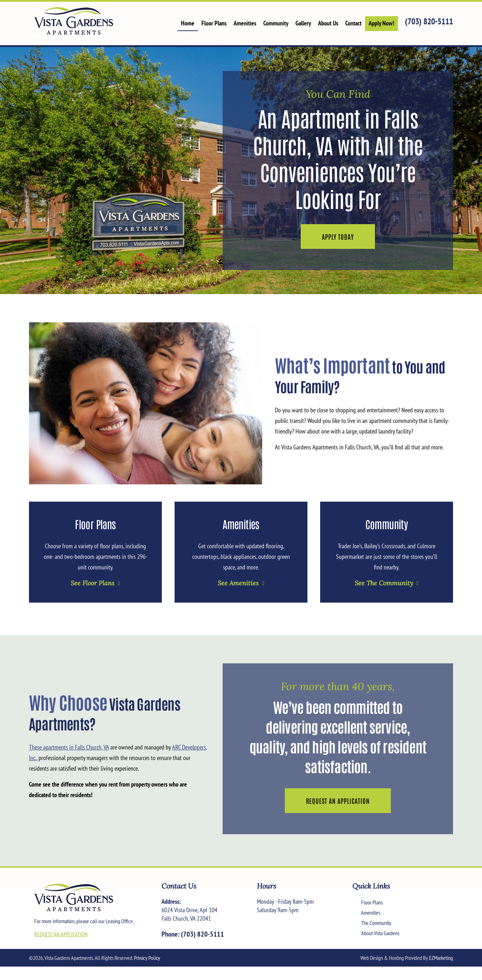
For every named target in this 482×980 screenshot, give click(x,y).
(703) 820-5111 (429, 21)
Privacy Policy (147, 958)
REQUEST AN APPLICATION (61, 934)
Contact (353, 23)
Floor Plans (214, 23)
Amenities (245, 23)
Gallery (303, 23)
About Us (328, 23)
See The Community (384, 583)
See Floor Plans (93, 583)
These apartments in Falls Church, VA (69, 747)
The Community (376, 923)
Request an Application (338, 801)
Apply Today (338, 237)
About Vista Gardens (380, 933)
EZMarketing (441, 958)
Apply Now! (381, 23)
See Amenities (238, 583)
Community (276, 23)
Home (188, 23)
